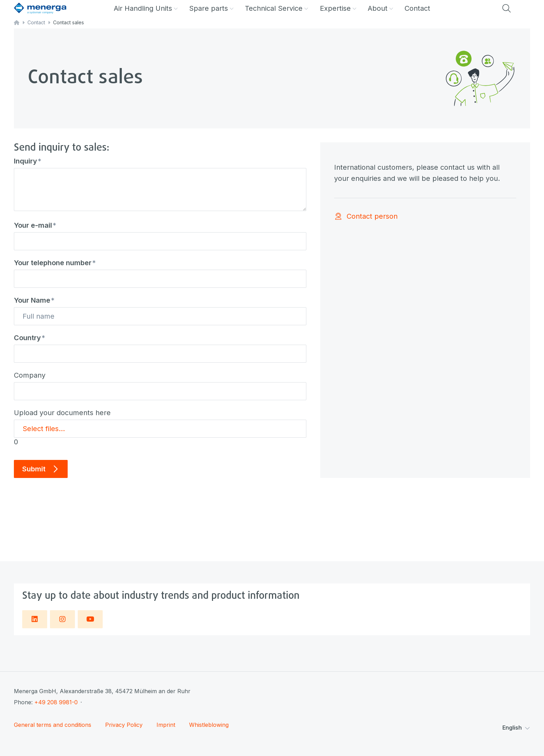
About (381, 8)
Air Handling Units (146, 8)
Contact (417, 8)
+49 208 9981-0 (56, 702)
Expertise (338, 8)
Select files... (44, 429)
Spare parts (211, 8)
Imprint (166, 725)
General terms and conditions (53, 725)
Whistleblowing (209, 725)
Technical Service (277, 8)
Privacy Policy (124, 725)
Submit (41, 469)
